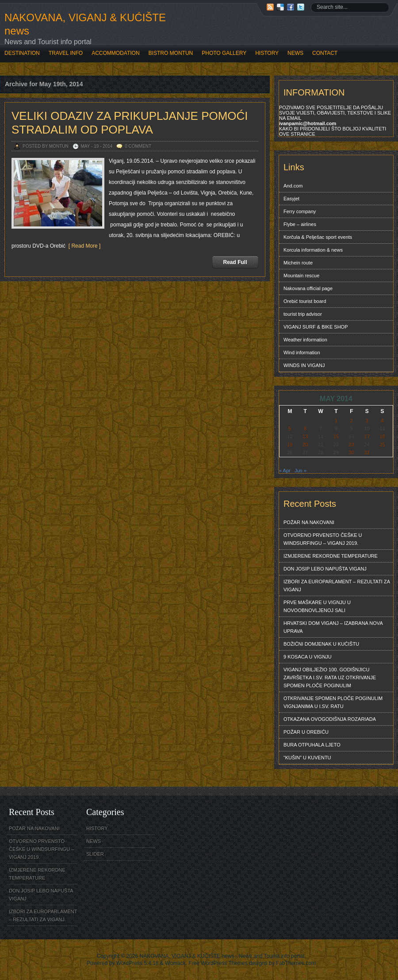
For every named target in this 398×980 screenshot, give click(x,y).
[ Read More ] (83, 246)
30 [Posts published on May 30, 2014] (352, 452)
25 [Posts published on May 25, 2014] (382, 444)
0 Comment (138, 146)
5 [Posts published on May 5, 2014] (290, 429)
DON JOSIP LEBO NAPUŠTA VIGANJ (325, 569)
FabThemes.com (296, 963)
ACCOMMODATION (115, 53)
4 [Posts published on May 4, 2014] (382, 421)
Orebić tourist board (305, 301)
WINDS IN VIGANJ (304, 365)
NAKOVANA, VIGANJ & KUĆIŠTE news (85, 24)
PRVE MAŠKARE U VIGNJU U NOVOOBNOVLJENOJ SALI (317, 606)
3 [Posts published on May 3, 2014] (367, 421)
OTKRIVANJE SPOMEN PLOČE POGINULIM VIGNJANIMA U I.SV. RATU (333, 702)
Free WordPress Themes (218, 963)
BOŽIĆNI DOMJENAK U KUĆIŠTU (321, 644)
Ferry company (300, 211)
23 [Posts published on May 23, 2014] (352, 444)
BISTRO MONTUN (171, 53)
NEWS (295, 53)
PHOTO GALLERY (224, 53)
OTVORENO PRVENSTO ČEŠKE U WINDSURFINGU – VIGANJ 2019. (323, 539)
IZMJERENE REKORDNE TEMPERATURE (331, 556)
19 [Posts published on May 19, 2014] (290, 444)
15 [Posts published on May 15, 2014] (336, 436)
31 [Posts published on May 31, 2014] (367, 452)
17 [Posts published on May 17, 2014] (367, 436)
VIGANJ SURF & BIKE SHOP (316, 327)
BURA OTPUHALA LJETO (312, 745)
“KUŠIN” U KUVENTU (307, 758)
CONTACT (325, 53)
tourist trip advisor (303, 314)
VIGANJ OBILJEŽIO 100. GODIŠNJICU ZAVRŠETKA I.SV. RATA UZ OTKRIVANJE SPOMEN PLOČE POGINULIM (330, 678)
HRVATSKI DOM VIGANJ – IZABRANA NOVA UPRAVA (333, 627)
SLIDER (95, 854)
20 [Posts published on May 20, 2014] (305, 444)
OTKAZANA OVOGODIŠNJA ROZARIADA (330, 719)
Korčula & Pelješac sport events (318, 237)
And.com (293, 186)
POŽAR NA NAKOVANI (309, 522)
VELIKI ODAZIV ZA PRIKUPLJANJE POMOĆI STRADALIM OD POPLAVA (130, 123)
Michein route (298, 263)
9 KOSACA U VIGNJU (308, 657)
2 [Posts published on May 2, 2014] (352, 421)
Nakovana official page (308, 288)
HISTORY (267, 53)
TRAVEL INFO (66, 53)
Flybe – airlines (300, 224)
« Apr (285, 471)
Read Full (235, 262)
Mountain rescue (301, 276)
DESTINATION (22, 53)
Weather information (305, 340)
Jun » (300, 471)
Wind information (302, 352)
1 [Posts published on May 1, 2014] (336, 421)
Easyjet (291, 199)
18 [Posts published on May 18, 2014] (382, 436)
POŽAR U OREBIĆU (306, 732)
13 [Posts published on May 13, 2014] (305, 436)
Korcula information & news (313, 250)
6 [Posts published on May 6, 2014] (305, 429)
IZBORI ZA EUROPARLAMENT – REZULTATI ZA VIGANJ (337, 586)
